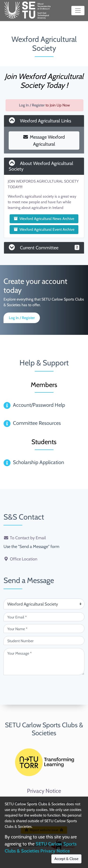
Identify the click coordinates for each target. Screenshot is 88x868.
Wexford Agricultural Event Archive (44, 229)
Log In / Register (32, 105)
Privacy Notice (44, 791)
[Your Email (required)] (44, 617)
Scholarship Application (38, 462)
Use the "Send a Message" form (31, 547)
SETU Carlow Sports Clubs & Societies (44, 729)
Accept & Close (66, 859)
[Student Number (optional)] (44, 641)
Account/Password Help (39, 405)
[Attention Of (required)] (44, 604)
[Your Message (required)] (44, 662)
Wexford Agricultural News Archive (44, 219)
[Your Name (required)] (44, 629)
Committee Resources (37, 423)
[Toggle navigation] (78, 11)
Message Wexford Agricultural (44, 141)
